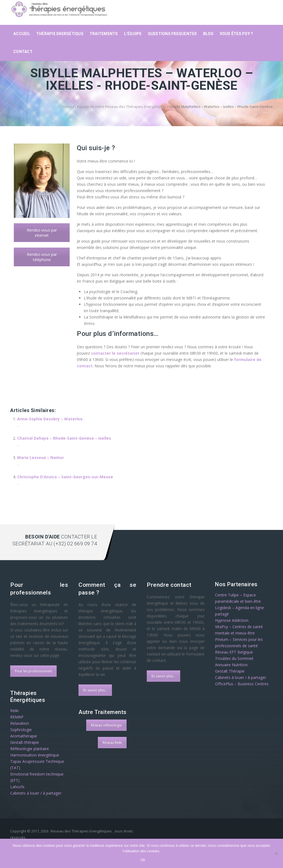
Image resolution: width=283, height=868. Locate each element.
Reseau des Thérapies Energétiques (81, 831)
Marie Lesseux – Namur (40, 457)
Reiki (14, 711)
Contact (23, 52)
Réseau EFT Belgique (234, 652)
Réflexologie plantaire (30, 749)
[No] (276, 853)
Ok (143, 860)
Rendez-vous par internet (42, 233)
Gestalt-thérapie (25, 742)
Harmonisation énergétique (35, 755)
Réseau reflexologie (106, 725)
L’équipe (133, 34)
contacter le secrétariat (115, 353)
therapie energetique (41, 399)
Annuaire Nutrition (231, 665)
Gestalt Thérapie (230, 671)
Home (67, 107)
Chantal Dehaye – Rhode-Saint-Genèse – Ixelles (64, 438)
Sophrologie (21, 730)
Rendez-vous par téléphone (42, 257)
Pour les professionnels (33, 671)
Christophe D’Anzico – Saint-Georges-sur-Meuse (65, 477)
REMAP (17, 717)
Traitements (104, 34)
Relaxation (20, 723)
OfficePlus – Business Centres (242, 684)
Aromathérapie (24, 736)
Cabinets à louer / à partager (36, 793)
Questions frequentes (172, 34)
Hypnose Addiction (232, 620)
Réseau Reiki (112, 743)
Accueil (22, 34)
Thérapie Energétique (60, 34)
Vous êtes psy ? (236, 34)
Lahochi (17, 787)
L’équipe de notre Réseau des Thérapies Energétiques (121, 107)
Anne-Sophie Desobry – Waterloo (50, 419)
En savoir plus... (95, 690)
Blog (208, 34)
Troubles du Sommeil (234, 658)
